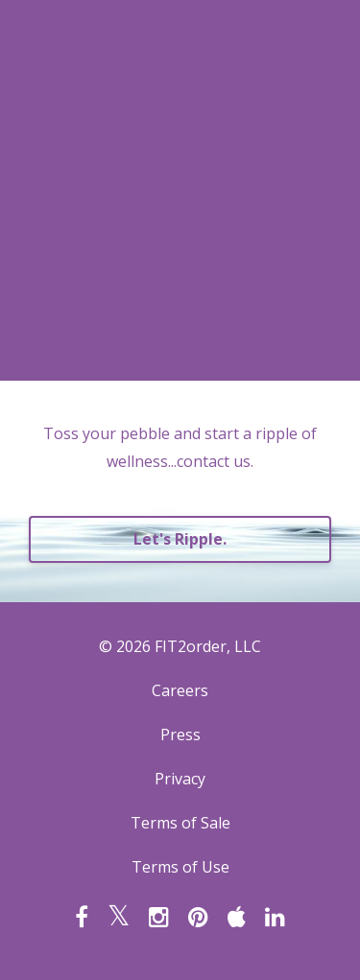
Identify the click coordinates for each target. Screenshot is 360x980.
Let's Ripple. (180, 539)
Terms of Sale (180, 823)
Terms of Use (180, 867)
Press (180, 735)
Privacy (180, 779)
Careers (180, 690)
